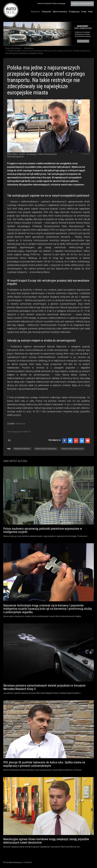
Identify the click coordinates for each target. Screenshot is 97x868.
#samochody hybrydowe (46, 449)
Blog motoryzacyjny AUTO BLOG (11, 10)
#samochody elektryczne (72, 449)
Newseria (20, 424)
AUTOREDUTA (82, 4)
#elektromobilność (22, 449)
